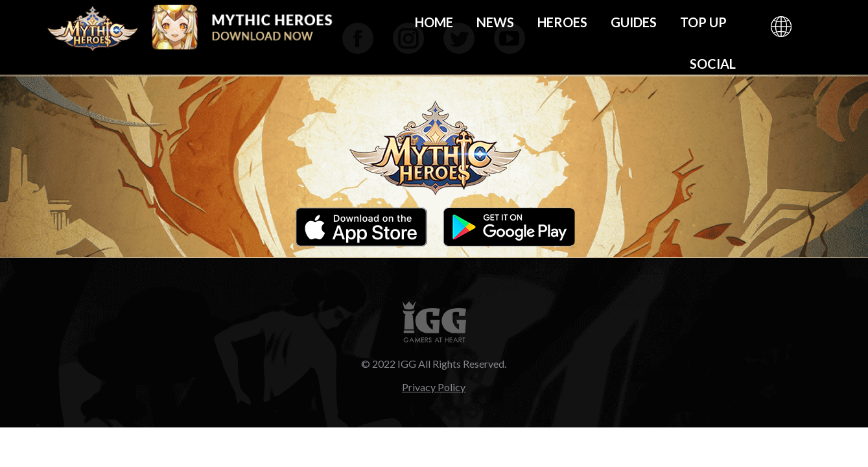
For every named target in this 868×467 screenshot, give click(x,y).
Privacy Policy (434, 387)
